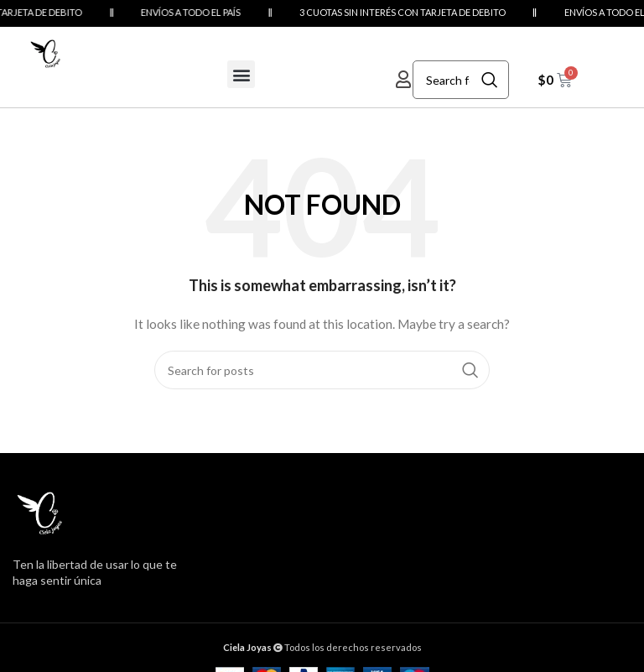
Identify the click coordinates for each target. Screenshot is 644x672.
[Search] (461, 80)
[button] (241, 74)
